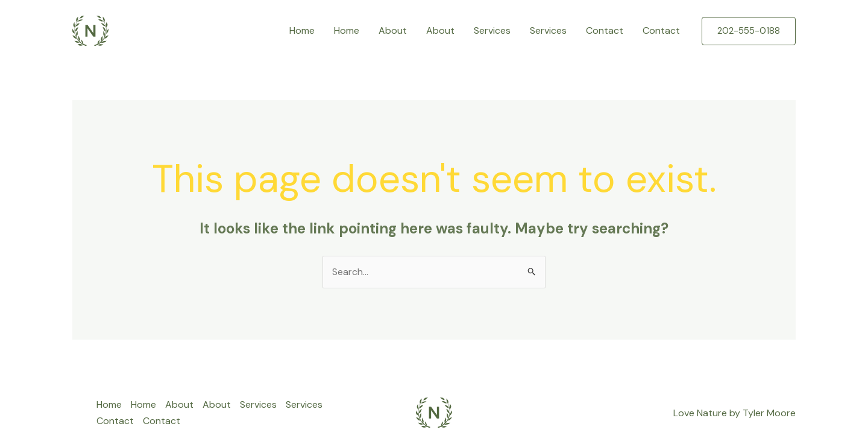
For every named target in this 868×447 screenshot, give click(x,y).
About (393, 30)
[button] (749, 31)
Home (302, 30)
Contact (605, 30)
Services (492, 30)
